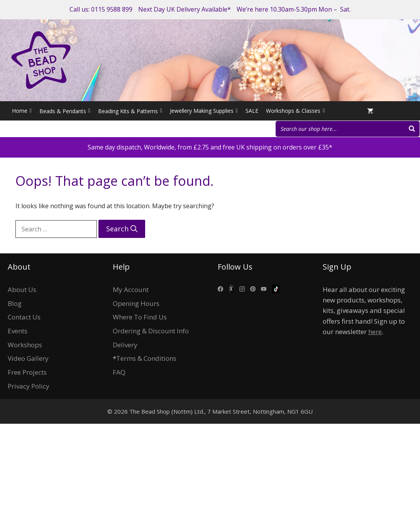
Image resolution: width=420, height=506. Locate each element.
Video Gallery (28, 358)
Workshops (25, 345)
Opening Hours (136, 303)
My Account (131, 290)
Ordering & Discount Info (151, 331)
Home (22, 111)
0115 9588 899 (112, 9)
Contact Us (24, 317)
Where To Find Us (140, 317)
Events (18, 331)
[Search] (412, 129)
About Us (22, 290)
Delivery (125, 345)
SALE (252, 111)
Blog (15, 303)
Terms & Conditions (146, 358)
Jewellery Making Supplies (204, 111)
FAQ (119, 372)
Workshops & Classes (295, 111)
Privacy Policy (29, 386)
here (375, 332)
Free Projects (27, 372)
